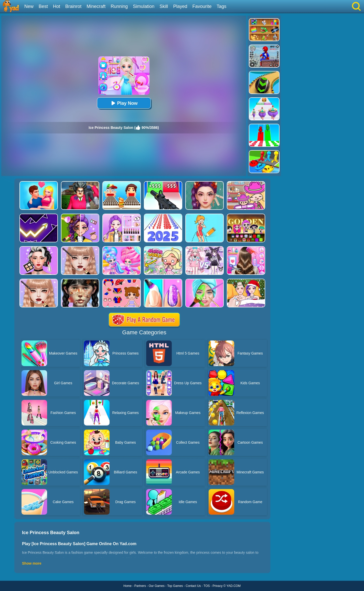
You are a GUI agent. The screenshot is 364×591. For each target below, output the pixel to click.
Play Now (124, 103)
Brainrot (73, 6)
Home (127, 586)
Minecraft (96, 6)
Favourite (202, 6)
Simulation (144, 6)
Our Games (157, 586)
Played (180, 6)
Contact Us (193, 586)
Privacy (217, 586)
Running (119, 6)
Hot (57, 6)
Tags (221, 6)
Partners (140, 586)
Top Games (175, 586)
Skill (164, 6)
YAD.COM (234, 586)
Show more (32, 563)
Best (43, 6)
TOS (207, 586)
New (29, 6)
